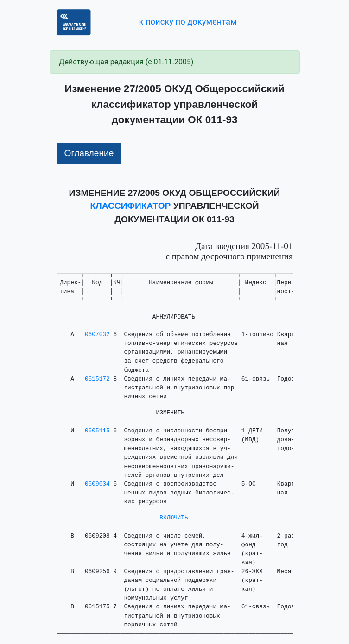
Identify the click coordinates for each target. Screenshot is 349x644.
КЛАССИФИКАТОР (131, 206)
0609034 (97, 484)
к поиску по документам (187, 22)
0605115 (97, 431)
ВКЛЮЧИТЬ (174, 518)
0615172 (97, 379)
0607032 (97, 335)
